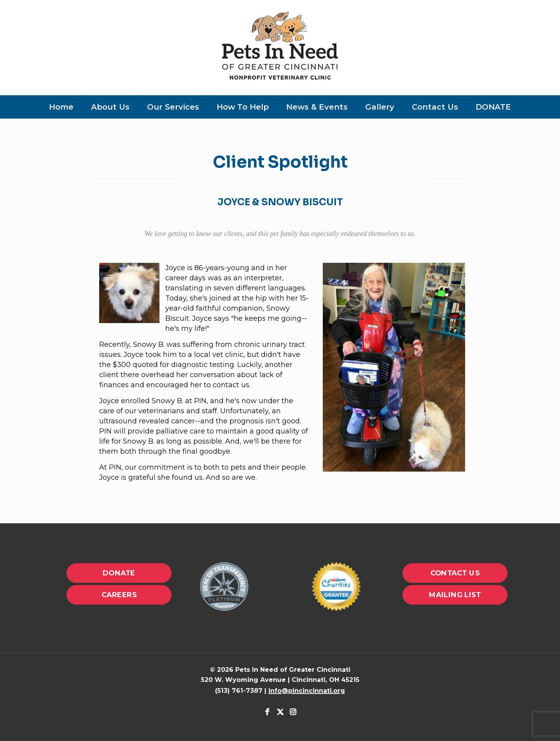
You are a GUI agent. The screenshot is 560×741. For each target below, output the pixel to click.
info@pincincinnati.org (307, 691)
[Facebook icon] (267, 712)
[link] (224, 586)
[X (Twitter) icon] (280, 712)
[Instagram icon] (293, 712)
